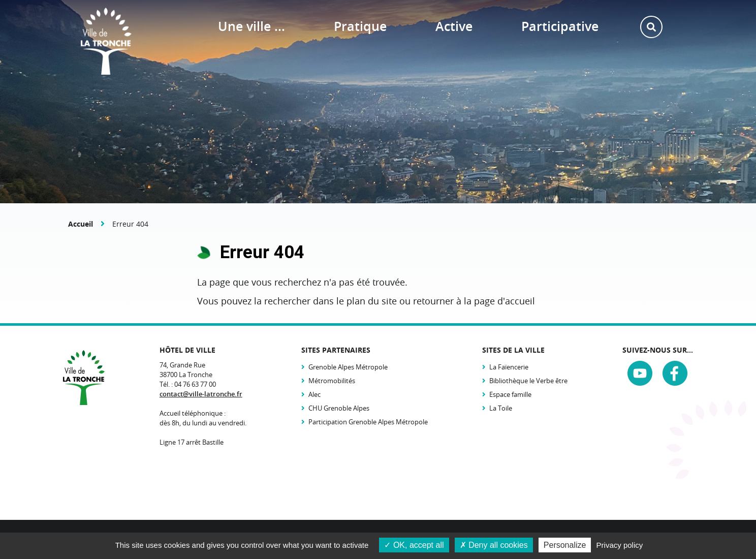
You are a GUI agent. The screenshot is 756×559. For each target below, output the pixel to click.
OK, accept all (414, 545)
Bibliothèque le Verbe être (528, 381)
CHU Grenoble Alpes (339, 408)
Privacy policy (620, 545)
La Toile (501, 408)
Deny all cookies (494, 545)
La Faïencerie (509, 367)
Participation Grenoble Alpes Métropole (368, 422)
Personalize (565, 545)
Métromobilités (332, 381)
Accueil (81, 224)
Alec (314, 394)
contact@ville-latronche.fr (201, 394)
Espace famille (510, 394)
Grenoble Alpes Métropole (348, 367)
